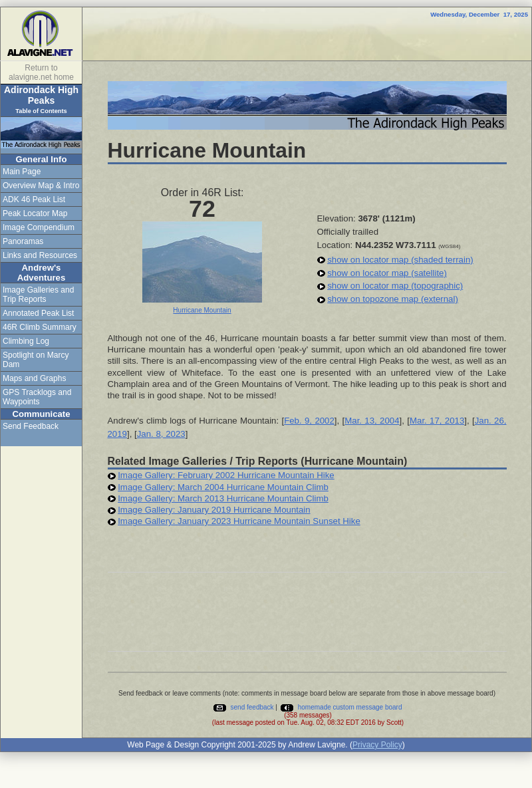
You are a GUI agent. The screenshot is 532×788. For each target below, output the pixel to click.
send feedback (243, 707)
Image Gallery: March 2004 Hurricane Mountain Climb (223, 487)
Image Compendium (39, 227)
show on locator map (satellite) (387, 273)
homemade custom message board (341, 707)
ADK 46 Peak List (34, 199)
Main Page (22, 172)
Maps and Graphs (34, 378)
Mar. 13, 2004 (372, 421)
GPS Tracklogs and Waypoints (37, 397)
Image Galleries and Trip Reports (38, 295)
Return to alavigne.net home (41, 72)
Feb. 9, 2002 (309, 421)
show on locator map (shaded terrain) (400, 260)
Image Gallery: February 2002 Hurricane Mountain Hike (226, 475)
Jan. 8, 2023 (161, 434)
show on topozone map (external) (393, 299)
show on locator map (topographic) (395, 286)
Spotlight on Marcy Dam (36, 360)
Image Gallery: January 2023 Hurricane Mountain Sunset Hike (239, 521)
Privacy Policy (377, 745)
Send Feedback (31, 426)
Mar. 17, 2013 (437, 421)
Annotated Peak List (38, 313)
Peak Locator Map (35, 213)
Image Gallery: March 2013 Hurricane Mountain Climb (223, 498)
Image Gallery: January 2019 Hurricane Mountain (214, 510)
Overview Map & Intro (41, 186)
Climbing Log (26, 341)
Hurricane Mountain (202, 310)
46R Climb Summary (40, 327)
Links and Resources (40, 255)
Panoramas (23, 241)
